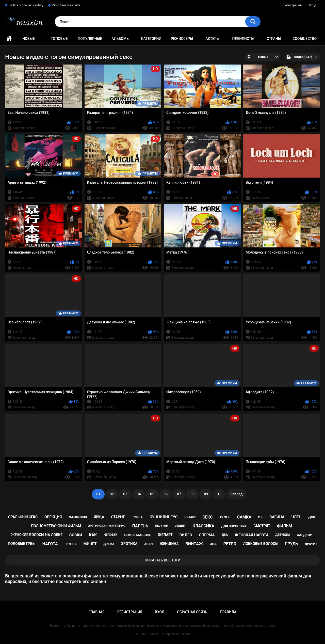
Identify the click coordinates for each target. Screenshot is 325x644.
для (312, 517)
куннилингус (164, 517)
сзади (190, 517)
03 (125, 494)
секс (207, 517)
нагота (50, 544)
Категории (151, 39)
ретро (230, 544)
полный (161, 526)
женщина (169, 544)
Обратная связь (192, 612)
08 (192, 494)
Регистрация (292, 5)
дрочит (311, 544)
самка (244, 517)
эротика (129, 544)
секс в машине (138, 535)
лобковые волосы (261, 544)
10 (219, 494)
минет (90, 544)
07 (179, 494)
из (260, 517)
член (296, 517)
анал (148, 544)
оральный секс (23, 517)
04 (139, 494)
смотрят (262, 526)
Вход (313, 5)
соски (76, 535)
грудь (291, 544)
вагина (277, 517)
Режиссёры (182, 39)
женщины (78, 517)
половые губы (22, 544)
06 (166, 494)
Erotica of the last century (26, 5)
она (213, 544)
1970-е (225, 517)
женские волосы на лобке (37, 535)
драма (109, 544)
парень (140, 526)
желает (165, 535)
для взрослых (234, 526)
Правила (228, 612)
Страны (274, 39)
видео (186, 535)
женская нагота (251, 535)
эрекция (53, 517)
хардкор (305, 535)
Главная (9, 39)
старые (118, 517)
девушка (283, 535)
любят (181, 526)
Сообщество (305, 39)
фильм (285, 526)
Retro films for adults (66, 5)
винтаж (194, 544)
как (93, 535)
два (225, 535)
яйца (99, 517)
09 (206, 494)
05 (152, 494)
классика (203, 526)
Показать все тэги (162, 560)
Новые (28, 39)
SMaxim (154, 634)
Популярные (90, 39)
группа (71, 544)
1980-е (137, 517)
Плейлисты (243, 39)
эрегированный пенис (107, 526)
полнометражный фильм (56, 526)
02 (112, 494)
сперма (207, 535)
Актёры (213, 39)
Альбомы (120, 39)
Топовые (59, 39)
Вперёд (236, 494)
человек (110, 535)
